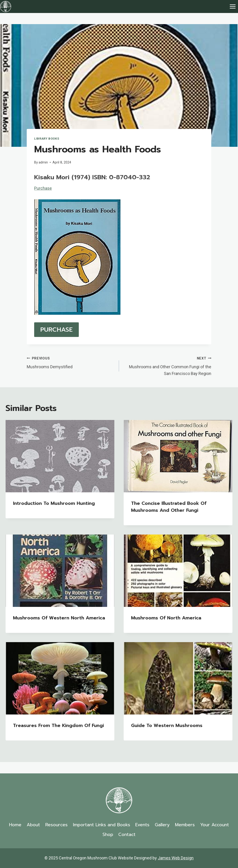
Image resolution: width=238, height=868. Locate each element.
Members (185, 825)
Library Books (47, 139)
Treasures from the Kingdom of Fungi (58, 725)
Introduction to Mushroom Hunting (54, 503)
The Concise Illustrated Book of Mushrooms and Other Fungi (169, 507)
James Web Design (176, 858)
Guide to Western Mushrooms (167, 725)
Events (142, 825)
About (33, 825)
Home (15, 825)
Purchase (43, 188)
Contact (127, 834)
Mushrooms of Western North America (59, 618)
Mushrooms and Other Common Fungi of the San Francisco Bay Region (167, 365)
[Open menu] (233, 6)
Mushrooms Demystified (71, 362)
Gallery (162, 825)
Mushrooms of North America (166, 618)
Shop (108, 834)
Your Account (215, 825)
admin (43, 162)
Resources (56, 825)
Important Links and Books (102, 825)
